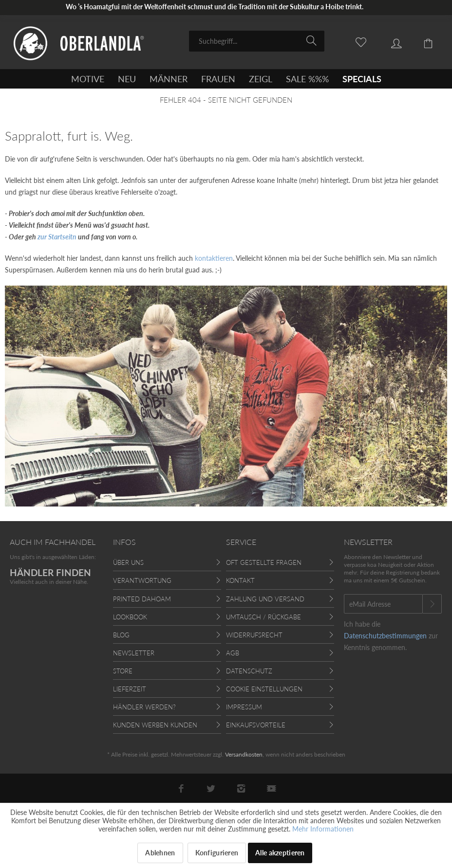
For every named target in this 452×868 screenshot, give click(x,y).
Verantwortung (142, 580)
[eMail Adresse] (383, 604)
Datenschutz (249, 671)
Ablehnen (160, 853)
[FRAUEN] (218, 79)
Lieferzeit (130, 689)
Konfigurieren (217, 853)
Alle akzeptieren (280, 853)
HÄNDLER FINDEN (50, 572)
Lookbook (130, 617)
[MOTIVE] (88, 79)
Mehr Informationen (323, 829)
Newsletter (134, 653)
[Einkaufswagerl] (423, 40)
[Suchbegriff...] (257, 41)
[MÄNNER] (169, 79)
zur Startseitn (57, 237)
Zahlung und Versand (265, 599)
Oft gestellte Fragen (264, 562)
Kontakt (240, 580)
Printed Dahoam (142, 599)
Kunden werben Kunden (155, 725)
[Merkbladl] (356, 40)
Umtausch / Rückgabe (264, 617)
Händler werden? (144, 707)
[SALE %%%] (307, 79)
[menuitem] (257, 41)
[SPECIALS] (362, 79)
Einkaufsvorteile (256, 725)
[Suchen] (313, 40)
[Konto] (389, 40)
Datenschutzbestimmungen (385, 636)
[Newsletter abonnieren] (432, 604)
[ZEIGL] (261, 79)
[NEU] (127, 79)
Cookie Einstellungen (264, 689)
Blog (121, 635)
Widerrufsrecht (254, 635)
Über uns (128, 562)
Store (123, 671)
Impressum (244, 707)
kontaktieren (214, 258)
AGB (233, 653)
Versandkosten (244, 754)
